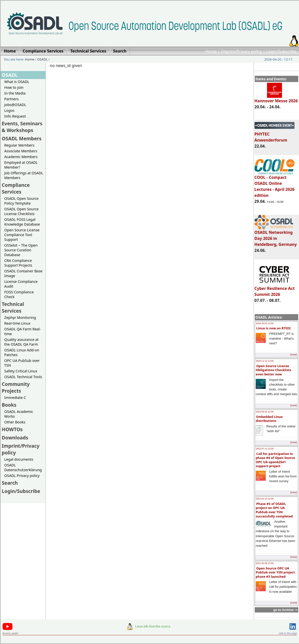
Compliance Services (16, 188)
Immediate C (15, 398)
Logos (9, 110)
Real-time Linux (17, 323)
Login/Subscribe (281, 51)
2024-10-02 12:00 (265, 323)
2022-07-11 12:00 (265, 449)
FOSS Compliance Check (19, 294)
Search (10, 483)
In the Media (15, 93)
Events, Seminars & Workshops (22, 127)
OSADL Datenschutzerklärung (23, 467)
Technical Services (13, 307)
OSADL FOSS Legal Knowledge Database (22, 222)
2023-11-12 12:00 (265, 361)
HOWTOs (12, 429)
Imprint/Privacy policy (241, 51)
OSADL (42, 59)
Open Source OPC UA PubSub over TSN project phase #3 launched (275, 572)
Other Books (15, 422)
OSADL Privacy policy (22, 476)
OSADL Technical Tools (23, 377)
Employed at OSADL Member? (21, 165)
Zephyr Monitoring (20, 317)
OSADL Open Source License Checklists (21, 211)
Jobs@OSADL (15, 105)
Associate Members (21, 151)
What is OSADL (17, 82)
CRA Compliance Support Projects (18, 263)
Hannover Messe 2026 (276, 99)
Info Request (15, 116)
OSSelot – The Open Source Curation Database (21, 250)
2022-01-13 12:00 (265, 499)
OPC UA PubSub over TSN (22, 363)
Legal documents (19, 459)
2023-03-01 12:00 (265, 412)
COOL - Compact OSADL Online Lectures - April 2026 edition (275, 184)
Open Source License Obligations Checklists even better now (273, 370)
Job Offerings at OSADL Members (24, 175)
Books (9, 405)
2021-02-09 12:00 (265, 563)
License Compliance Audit (21, 284)
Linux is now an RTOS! (273, 328)
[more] (293, 355)
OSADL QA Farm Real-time (22, 331)
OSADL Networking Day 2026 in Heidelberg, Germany (276, 236)
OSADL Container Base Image (23, 273)
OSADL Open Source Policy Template (21, 201)
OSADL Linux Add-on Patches (22, 352)
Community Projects (16, 387)
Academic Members (21, 157)
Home (211, 51)
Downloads (15, 438)
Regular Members (19, 145)
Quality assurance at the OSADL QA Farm (21, 342)
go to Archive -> (285, 610)
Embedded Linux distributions (269, 419)
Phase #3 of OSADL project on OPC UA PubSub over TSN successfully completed (274, 510)
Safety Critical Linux (21, 371)
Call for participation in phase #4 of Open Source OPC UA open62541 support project (275, 460)
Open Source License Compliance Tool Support (22, 235)
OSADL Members (22, 138)
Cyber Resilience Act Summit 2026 (275, 289)
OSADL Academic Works (19, 414)
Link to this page (288, 633)
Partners (11, 99)
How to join (14, 87)
